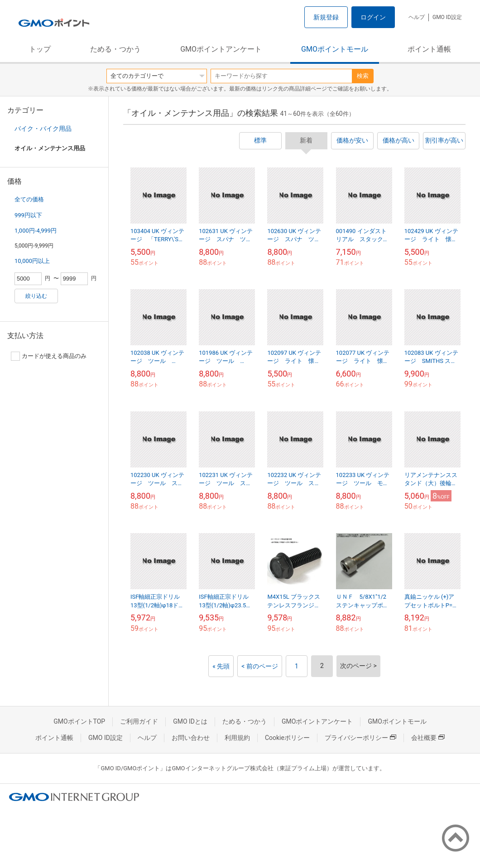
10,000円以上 (32, 261)
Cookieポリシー (287, 738)
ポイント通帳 (429, 49)
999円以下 (28, 215)
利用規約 (237, 738)
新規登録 (326, 17)
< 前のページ (260, 666)
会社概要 (428, 738)
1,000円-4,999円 (36, 231)
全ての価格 (29, 199)
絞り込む (36, 296)
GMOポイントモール (335, 49)
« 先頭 (221, 666)
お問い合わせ (191, 738)
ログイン (373, 17)
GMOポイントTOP (79, 721)
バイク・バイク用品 (43, 129)
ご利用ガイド (139, 721)
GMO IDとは (190, 721)
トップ (40, 49)
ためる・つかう (115, 49)
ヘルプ (417, 17)
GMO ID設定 (447, 17)
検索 (363, 76)
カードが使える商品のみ (49, 356)
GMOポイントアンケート (221, 49)
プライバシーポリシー (360, 738)
